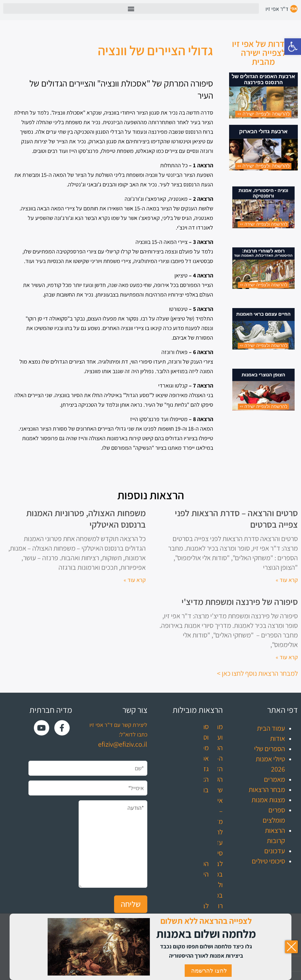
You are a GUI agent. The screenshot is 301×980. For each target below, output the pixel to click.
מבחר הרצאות (267, 789)
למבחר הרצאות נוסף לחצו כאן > (257, 673)
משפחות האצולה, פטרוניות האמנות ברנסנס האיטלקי (86, 519)
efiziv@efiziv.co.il (123, 744)
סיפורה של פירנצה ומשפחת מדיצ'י (240, 602)
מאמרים (274, 779)
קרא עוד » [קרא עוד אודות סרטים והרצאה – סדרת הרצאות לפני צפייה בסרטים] (287, 580)
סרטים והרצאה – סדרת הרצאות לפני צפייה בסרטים (236, 519)
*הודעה (113, 844)
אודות (278, 738)
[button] (293, 47)
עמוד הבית (271, 728)
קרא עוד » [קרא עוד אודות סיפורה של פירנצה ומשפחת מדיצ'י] (287, 657)
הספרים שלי (270, 749)
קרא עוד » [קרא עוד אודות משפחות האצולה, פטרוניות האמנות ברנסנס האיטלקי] (135, 580)
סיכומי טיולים (268, 861)
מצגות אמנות (268, 800)
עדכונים (275, 851)
